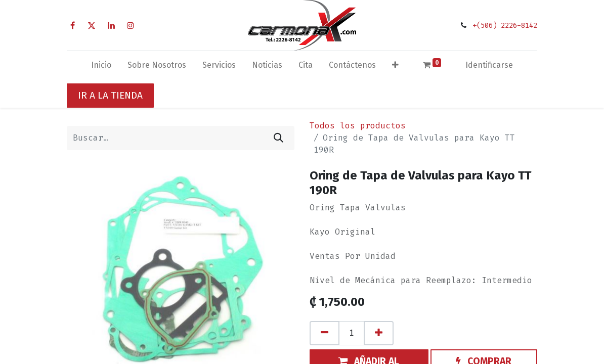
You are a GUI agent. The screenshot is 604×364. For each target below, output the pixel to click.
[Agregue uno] (379, 333)
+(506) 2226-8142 (505, 26)
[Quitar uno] (325, 333)
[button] (395, 67)
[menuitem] (101, 67)
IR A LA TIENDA (110, 95)
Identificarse (489, 65)
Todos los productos (358, 126)
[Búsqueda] (278, 138)
